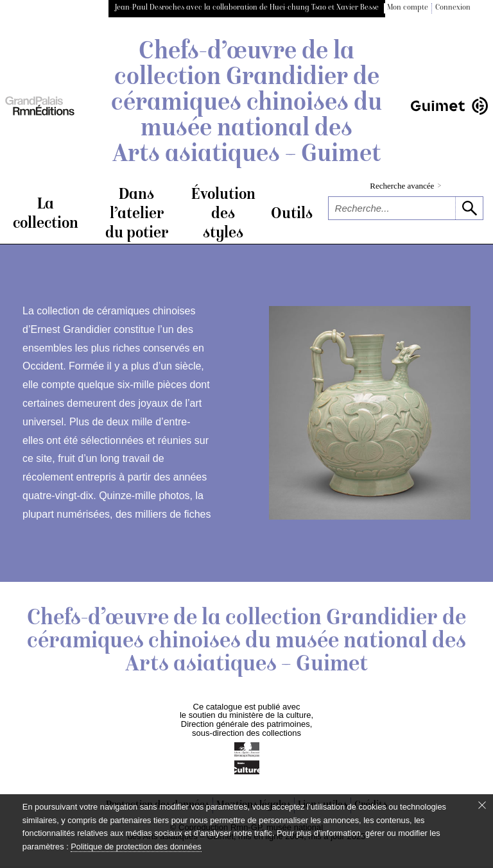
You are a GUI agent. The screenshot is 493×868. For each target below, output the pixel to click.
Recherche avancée (405, 186)
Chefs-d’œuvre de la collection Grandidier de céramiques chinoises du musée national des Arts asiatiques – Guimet (246, 104)
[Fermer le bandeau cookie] (482, 805)
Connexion (453, 8)
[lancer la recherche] (469, 208)
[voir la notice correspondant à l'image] (370, 415)
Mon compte (408, 8)
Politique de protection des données (136, 847)
